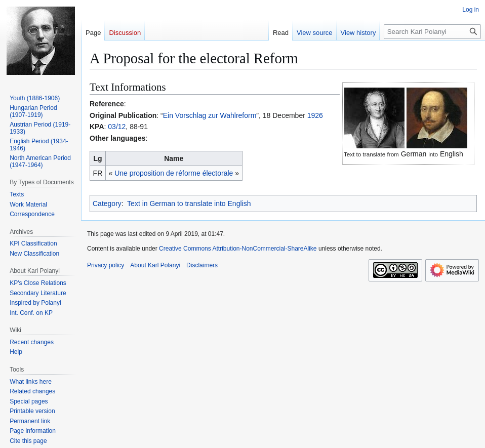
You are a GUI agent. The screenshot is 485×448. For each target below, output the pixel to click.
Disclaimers (202, 265)
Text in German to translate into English (189, 203)
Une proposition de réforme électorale (174, 173)
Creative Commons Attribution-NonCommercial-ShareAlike (238, 249)
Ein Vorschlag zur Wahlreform (210, 115)
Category (107, 203)
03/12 (117, 127)
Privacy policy (106, 265)
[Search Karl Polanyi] (432, 32)
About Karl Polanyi (155, 265)
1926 (315, 115)
